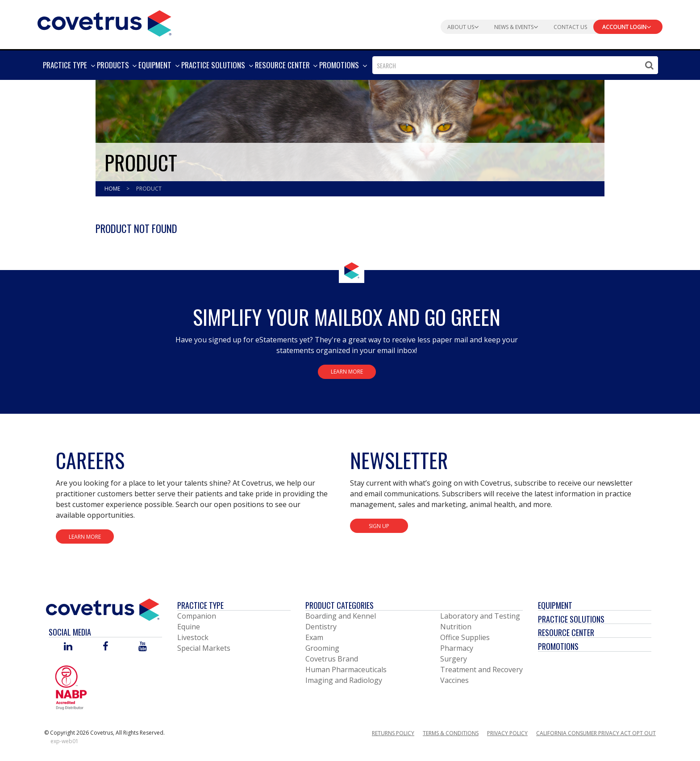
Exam (314, 637)
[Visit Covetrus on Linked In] (68, 647)
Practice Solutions (571, 619)
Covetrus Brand (332, 659)
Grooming (322, 648)
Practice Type (200, 605)
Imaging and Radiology (344, 680)
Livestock (193, 637)
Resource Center (566, 632)
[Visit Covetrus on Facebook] (105, 647)
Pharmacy (457, 648)
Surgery (454, 659)
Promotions (558, 646)
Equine (189, 627)
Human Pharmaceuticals (346, 670)
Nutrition (456, 627)
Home (113, 189)
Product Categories (340, 605)
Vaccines (454, 680)
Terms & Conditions (451, 733)
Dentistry (321, 627)
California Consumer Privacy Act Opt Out (596, 733)
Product (149, 189)
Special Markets (204, 648)
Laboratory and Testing (480, 616)
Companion (197, 616)
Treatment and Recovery (481, 670)
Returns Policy (393, 733)
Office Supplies (465, 637)
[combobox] (515, 65)
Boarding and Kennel (341, 616)
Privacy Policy (507, 733)
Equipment (555, 605)
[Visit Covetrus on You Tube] (143, 647)
